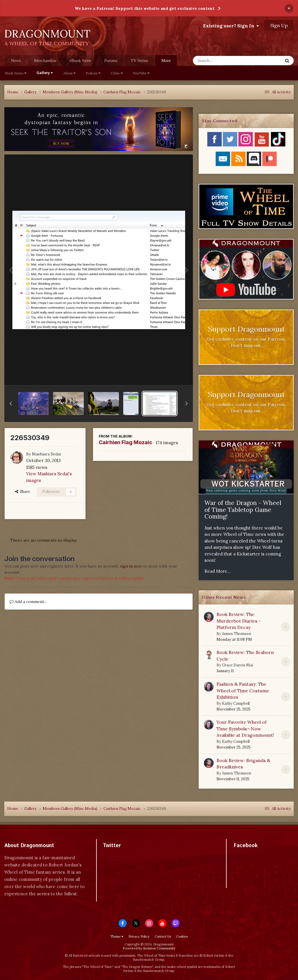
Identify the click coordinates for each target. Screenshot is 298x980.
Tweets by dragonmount (128, 856)
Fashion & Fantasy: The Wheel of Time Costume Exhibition (243, 690)
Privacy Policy (139, 936)
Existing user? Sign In (231, 26)
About (69, 73)
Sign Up (279, 25)
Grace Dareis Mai (238, 665)
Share (22, 492)
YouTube (141, 73)
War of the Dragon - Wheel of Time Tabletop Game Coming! (243, 510)
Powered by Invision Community (149, 948)
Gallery (45, 73)
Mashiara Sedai (46, 454)
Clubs (117, 73)
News (16, 61)
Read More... (218, 571)
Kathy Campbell (236, 703)
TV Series (139, 61)
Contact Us (163, 936)
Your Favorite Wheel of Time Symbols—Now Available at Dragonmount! (245, 729)
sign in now (131, 566)
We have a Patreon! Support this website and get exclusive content (145, 8)
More (166, 61)
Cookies (182, 936)
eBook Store (80, 61)
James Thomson (237, 634)
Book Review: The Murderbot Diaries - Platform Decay (239, 621)
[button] (11, 404)
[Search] (223, 61)
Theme (117, 936)
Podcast (93, 73)
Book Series (16, 73)
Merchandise (45, 61)
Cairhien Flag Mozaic (126, 442)
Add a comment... (28, 602)
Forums (111, 61)
